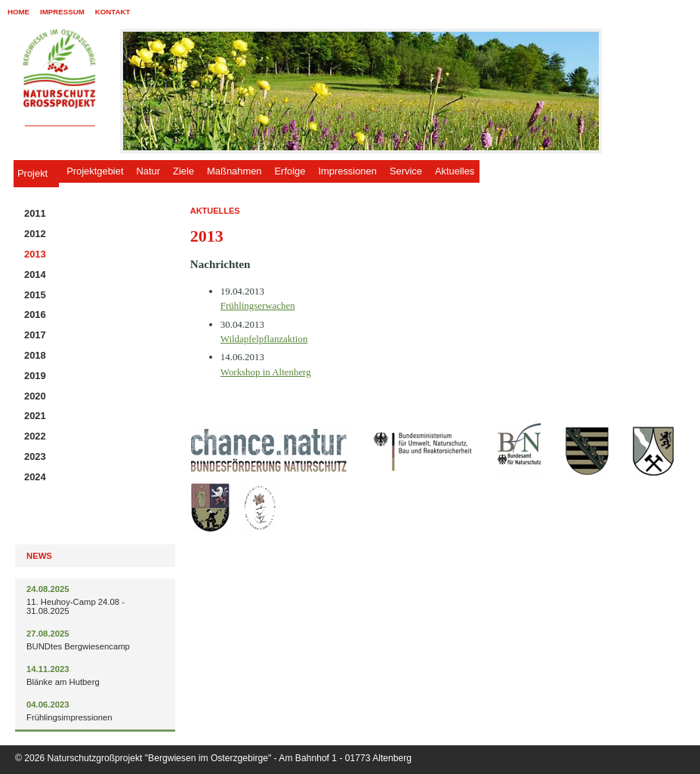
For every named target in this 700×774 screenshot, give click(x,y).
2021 (35, 416)
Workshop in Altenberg (266, 372)
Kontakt (113, 12)
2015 (35, 295)
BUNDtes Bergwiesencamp (78, 646)
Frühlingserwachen (258, 305)
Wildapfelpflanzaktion (264, 339)
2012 (35, 234)
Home (19, 12)
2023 (35, 456)
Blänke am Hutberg (63, 682)
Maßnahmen (234, 171)
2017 (35, 335)
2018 (35, 355)
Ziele (183, 171)
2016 (35, 315)
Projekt (32, 173)
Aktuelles (455, 171)
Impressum (62, 12)
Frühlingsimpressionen (69, 717)
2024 (35, 477)
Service (406, 171)
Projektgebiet (95, 171)
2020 (35, 396)
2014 (35, 274)
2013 (35, 254)
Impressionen (347, 171)
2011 (35, 213)
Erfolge (290, 171)
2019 (35, 376)
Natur (149, 171)
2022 (35, 436)
